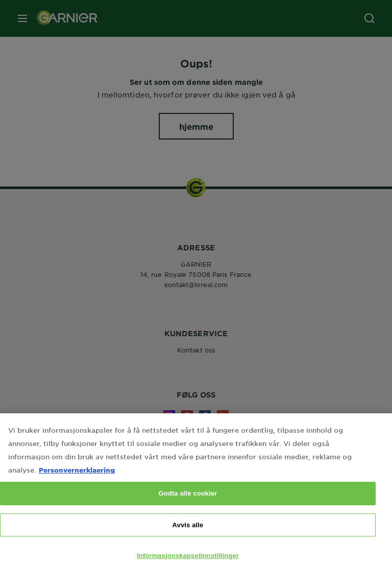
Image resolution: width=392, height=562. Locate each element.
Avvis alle (188, 532)
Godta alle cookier (188, 500)
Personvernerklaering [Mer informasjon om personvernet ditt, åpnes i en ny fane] (77, 476)
